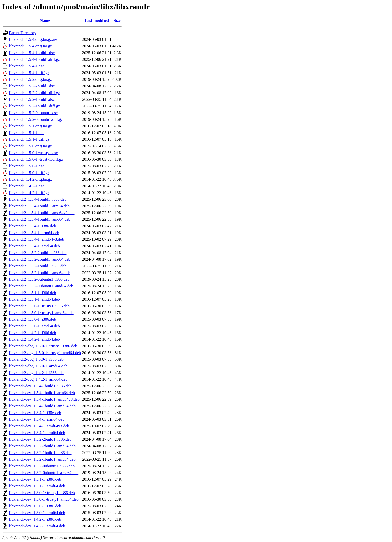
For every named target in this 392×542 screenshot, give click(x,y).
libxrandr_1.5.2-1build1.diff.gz (34, 106)
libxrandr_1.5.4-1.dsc (27, 66)
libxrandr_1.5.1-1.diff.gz (29, 139)
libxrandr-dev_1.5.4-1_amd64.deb (37, 433)
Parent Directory (23, 33)
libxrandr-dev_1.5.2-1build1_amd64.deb (42, 459)
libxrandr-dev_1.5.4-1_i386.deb (35, 413)
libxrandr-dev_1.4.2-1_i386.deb (35, 519)
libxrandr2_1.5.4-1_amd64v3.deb (37, 239)
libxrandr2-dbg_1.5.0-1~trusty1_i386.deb (43, 346)
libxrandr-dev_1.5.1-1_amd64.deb (37, 486)
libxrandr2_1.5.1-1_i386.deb (33, 293)
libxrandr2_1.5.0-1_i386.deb (33, 319)
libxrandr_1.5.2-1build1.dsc (32, 99)
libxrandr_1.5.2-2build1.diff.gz (34, 93)
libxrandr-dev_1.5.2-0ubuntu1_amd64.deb (44, 473)
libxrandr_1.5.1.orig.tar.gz (30, 126)
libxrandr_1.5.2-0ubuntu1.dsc (33, 113)
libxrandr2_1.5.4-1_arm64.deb (34, 233)
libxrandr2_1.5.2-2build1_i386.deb (38, 253)
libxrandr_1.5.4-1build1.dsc (32, 53)
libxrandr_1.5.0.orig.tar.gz (30, 146)
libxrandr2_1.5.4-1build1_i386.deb (38, 199)
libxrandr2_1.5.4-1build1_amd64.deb (40, 219)
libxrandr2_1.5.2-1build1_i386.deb (38, 266)
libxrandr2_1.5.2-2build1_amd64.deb (40, 259)
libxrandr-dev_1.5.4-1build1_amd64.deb (42, 406)
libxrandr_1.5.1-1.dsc (27, 133)
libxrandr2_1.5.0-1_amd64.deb (34, 326)
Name (45, 20)
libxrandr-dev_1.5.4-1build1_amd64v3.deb (44, 399)
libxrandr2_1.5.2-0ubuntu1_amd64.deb (41, 286)
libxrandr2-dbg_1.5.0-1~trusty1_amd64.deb (45, 353)
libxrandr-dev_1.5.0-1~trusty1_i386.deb (42, 493)
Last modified (97, 20)
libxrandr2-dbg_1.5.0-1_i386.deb (36, 359)
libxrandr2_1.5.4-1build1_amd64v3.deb (42, 213)
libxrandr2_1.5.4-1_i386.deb (33, 226)
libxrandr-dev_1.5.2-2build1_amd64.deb (42, 446)
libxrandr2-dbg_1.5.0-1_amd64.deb (38, 366)
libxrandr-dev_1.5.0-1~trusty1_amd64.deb (44, 499)
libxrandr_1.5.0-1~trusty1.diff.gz (36, 159)
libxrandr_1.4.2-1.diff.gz (29, 193)
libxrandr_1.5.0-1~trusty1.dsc (33, 153)
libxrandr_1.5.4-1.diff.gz (29, 73)
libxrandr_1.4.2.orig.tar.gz (30, 179)
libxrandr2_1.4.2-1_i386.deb (33, 333)
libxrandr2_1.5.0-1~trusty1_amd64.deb (41, 313)
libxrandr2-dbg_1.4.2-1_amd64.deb (38, 379)
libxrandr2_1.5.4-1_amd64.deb (34, 246)
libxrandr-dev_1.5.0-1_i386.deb (35, 506)
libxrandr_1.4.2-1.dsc (27, 186)
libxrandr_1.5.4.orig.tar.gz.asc (34, 39)
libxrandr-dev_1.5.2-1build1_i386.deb (40, 453)
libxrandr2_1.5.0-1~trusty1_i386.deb (39, 306)
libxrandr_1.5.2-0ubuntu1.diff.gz (36, 119)
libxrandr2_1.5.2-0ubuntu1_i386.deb (39, 279)
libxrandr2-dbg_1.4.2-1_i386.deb (36, 373)
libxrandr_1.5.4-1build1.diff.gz (34, 59)
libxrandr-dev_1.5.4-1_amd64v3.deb (39, 426)
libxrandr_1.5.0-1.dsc (27, 166)
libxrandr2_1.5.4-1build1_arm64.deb (39, 206)
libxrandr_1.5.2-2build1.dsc (32, 86)
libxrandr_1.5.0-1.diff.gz (29, 173)
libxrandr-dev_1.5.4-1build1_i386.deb (40, 386)
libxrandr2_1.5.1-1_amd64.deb (34, 299)
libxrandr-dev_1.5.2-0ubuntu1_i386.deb (42, 466)
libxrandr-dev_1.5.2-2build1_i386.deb (40, 439)
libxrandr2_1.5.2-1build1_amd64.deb (40, 273)
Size (117, 20)
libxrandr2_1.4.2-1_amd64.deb (34, 339)
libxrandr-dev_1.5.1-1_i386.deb (35, 479)
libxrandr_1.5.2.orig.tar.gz (30, 79)
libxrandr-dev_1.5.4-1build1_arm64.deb (42, 393)
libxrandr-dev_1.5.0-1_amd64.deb (37, 513)
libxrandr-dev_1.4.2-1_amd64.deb (37, 526)
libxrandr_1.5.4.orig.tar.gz (30, 46)
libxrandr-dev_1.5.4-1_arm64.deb (37, 419)
